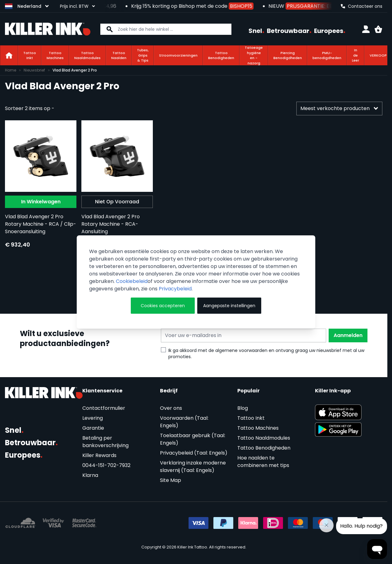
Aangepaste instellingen (229, 306)
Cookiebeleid (132, 281)
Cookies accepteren (163, 306)
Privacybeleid (175, 289)
